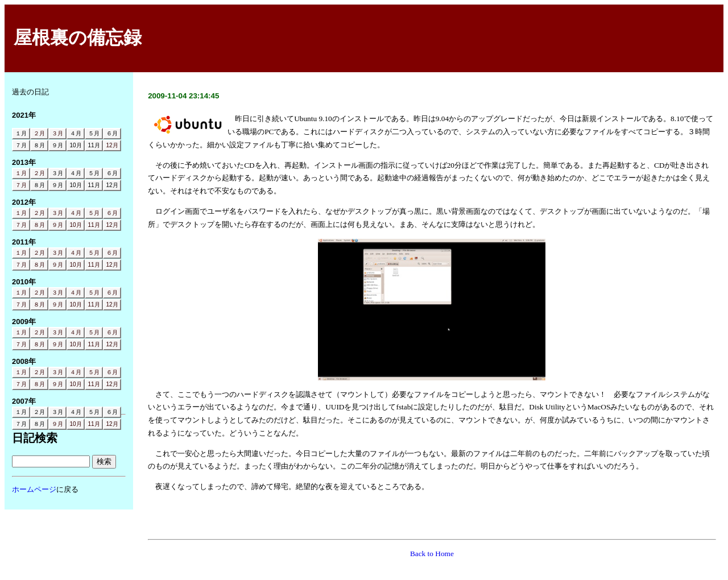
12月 (112, 145)
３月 (57, 133)
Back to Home (432, 554)
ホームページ (34, 489)
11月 (94, 225)
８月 (39, 225)
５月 (94, 213)
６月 (112, 213)
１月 (21, 173)
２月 (39, 133)
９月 (57, 225)
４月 (76, 213)
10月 (75, 225)
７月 (21, 185)
